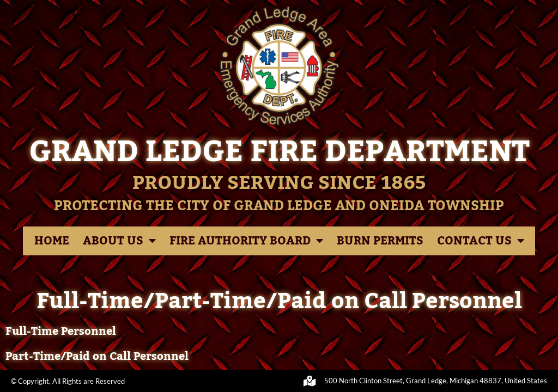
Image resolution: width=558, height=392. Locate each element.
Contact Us (481, 241)
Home (52, 241)
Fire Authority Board (246, 241)
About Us (119, 241)
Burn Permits (380, 241)
